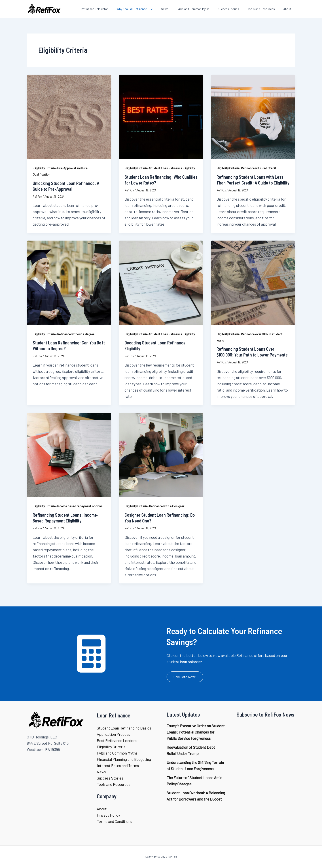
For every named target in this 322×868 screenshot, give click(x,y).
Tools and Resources (114, 784)
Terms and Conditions (114, 821)
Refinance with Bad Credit (259, 168)
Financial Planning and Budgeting (124, 759)
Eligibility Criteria (44, 168)
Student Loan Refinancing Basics (124, 728)
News (101, 772)
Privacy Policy (108, 815)
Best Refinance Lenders (117, 740)
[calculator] (91, 654)
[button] (185, 677)
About (102, 809)
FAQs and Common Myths (117, 753)
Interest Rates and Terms (118, 765)
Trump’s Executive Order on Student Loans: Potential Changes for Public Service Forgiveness (196, 732)
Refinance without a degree (76, 334)
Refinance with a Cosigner (167, 506)
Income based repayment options (80, 506)
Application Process (113, 734)
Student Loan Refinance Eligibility (172, 168)
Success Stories (110, 778)
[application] (163, 9)
